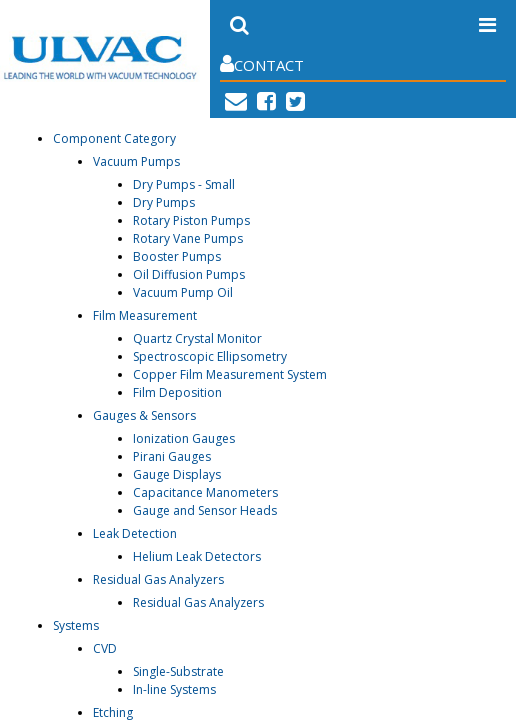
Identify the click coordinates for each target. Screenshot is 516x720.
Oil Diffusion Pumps (189, 274)
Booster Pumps (177, 256)
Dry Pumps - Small (184, 184)
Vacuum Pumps (136, 161)
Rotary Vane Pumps (188, 238)
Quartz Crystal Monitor (197, 338)
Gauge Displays (177, 474)
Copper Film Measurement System (230, 374)
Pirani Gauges (172, 456)
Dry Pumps (164, 202)
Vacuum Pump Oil (183, 292)
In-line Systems (174, 689)
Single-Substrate (178, 671)
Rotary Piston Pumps (191, 220)
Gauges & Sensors (144, 415)
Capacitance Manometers (205, 492)
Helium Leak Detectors (197, 556)
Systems (76, 625)
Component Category (114, 138)
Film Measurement (145, 315)
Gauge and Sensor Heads (205, 510)
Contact (262, 64)
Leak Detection (135, 533)
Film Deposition (177, 392)
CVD (105, 648)
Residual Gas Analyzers (158, 579)
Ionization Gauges (184, 438)
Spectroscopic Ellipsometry (210, 356)
